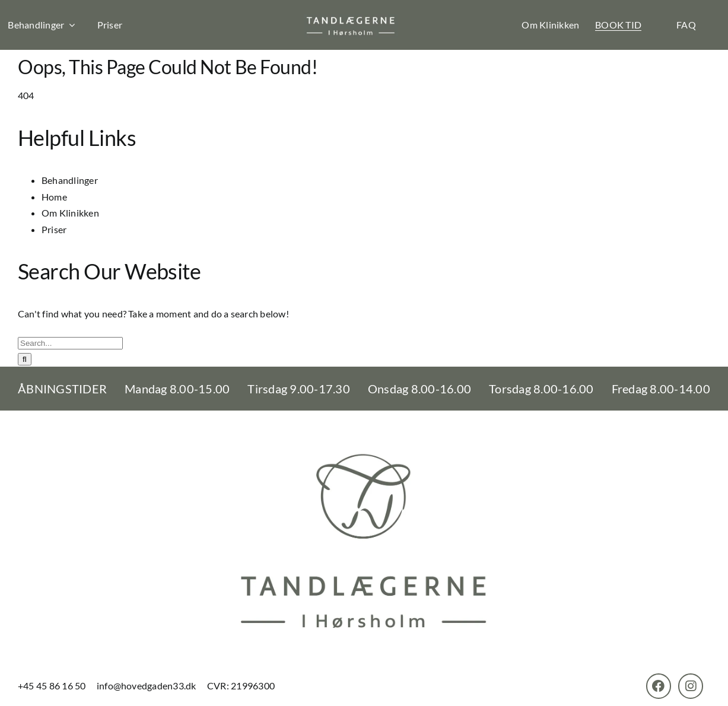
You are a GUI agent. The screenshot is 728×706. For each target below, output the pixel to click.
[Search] (25, 359)
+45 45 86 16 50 (53, 686)
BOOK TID (618, 25)
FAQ (686, 25)
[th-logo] (351, 19)
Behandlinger (70, 180)
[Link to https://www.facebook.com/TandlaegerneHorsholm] (659, 686)
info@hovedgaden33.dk (147, 686)
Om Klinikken (550, 25)
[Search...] (70, 343)
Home (54, 197)
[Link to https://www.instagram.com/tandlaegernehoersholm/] (691, 686)
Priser (110, 25)
